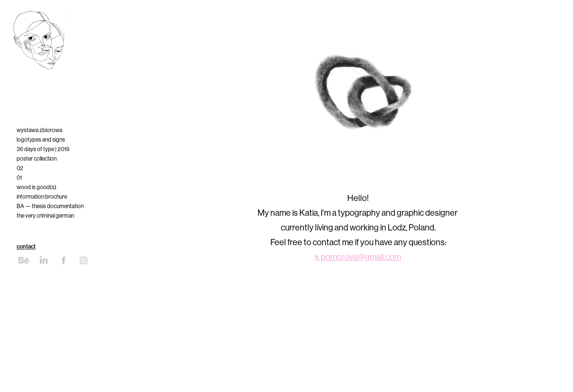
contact (26, 247)
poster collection (37, 159)
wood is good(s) (37, 187)
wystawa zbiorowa (39, 130)
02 (20, 168)
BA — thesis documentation (50, 206)
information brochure (42, 197)
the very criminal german (45, 216)
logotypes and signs (41, 140)
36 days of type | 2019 (43, 149)
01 (19, 178)
